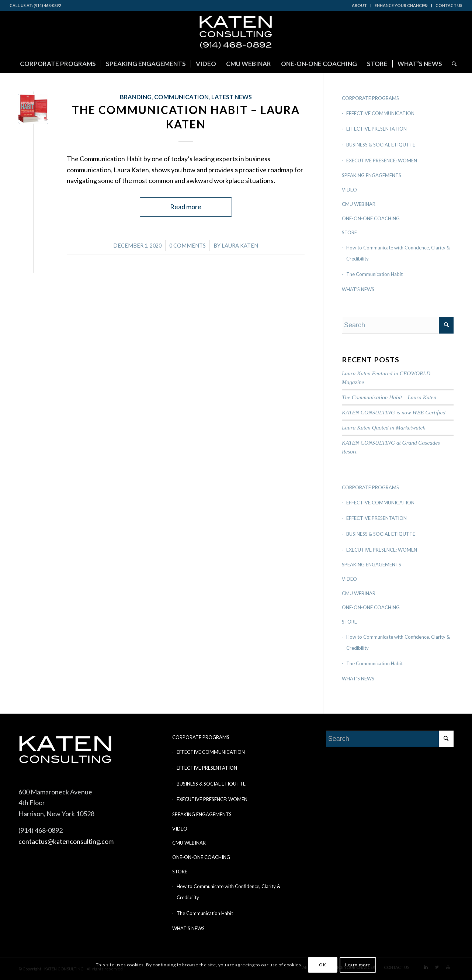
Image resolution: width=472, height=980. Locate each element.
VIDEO (349, 190)
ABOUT (359, 5)
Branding (136, 97)
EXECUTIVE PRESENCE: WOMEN (382, 161)
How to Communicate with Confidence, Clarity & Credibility (398, 253)
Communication (181, 97)
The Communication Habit (374, 274)
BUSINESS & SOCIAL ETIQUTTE (381, 145)
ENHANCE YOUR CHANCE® (401, 5)
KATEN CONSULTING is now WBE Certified (394, 412)
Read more (186, 207)
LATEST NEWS (232, 97)
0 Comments (188, 246)
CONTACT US (449, 5)
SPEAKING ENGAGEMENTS (372, 175)
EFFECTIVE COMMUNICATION (380, 113)
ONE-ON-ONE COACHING (371, 218)
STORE (349, 232)
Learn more (358, 965)
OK (322, 965)
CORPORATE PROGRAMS (370, 98)
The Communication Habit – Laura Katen (389, 397)
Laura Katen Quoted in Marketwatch (384, 427)
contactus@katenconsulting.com (66, 841)
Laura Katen (240, 246)
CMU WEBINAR (359, 204)
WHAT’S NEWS (358, 289)
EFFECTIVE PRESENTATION (376, 129)
